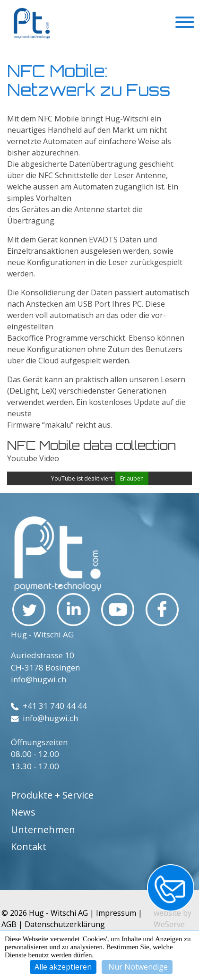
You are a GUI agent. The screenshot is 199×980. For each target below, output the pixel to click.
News (23, 812)
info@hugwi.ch (39, 679)
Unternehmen (43, 830)
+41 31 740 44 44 (49, 706)
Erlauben (132, 478)
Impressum (116, 913)
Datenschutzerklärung (65, 924)
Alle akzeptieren (63, 967)
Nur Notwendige (137, 967)
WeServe (169, 924)
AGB (9, 924)
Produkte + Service (52, 795)
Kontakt (29, 847)
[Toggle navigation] (185, 24)
